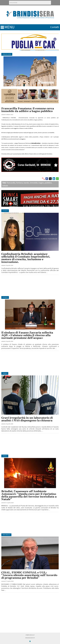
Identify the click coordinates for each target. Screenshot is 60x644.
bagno (41, 183)
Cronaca (5, 373)
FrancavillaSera (7, 54)
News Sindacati (6, 535)
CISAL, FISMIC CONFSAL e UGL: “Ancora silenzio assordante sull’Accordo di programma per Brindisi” (29, 575)
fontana (20, 183)
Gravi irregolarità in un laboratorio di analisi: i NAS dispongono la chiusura (27, 419)
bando (26, 183)
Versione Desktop (30, 638)
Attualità (5, 211)
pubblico (48, 183)
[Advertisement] (30, 285)
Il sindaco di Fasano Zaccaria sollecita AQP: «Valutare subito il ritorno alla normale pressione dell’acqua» (27, 335)
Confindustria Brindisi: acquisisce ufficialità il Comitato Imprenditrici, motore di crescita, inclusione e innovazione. (26, 258)
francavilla (11, 183)
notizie (5, 186)
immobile (34, 183)
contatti (55, 27)
